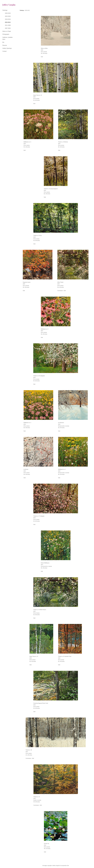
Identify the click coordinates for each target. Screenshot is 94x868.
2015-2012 (8, 22)
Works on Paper (7, 31)
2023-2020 (8, 16)
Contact (4, 51)
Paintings (5, 10)
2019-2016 (8, 19)
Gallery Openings (7, 48)
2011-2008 (8, 25)
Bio (3, 42)
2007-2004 (8, 28)
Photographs (6, 34)
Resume (5, 45)
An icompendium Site (64, 866)
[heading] (7, 5)
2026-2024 (8, 13)
